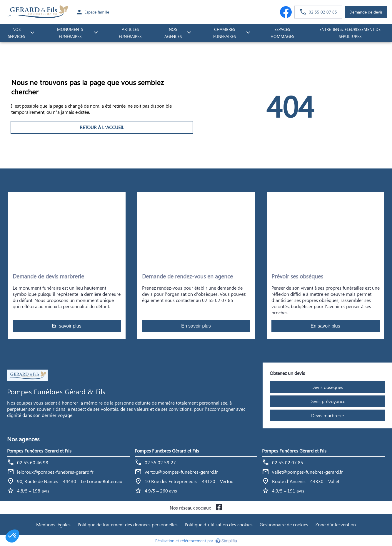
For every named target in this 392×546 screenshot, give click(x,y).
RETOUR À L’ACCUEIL (102, 127)
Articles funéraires (130, 33)
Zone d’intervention (336, 524)
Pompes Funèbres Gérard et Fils (167, 451)
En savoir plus (67, 326)
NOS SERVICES (16, 33)
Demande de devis (366, 12)
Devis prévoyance (327, 401)
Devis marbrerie (327, 415)
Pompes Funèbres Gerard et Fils (39, 451)
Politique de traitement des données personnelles (128, 524)
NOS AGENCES (173, 33)
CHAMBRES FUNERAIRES (225, 33)
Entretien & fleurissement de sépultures (350, 33)
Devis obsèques (327, 387)
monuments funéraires (70, 33)
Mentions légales (53, 524)
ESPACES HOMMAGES (282, 33)
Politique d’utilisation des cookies (218, 524)
